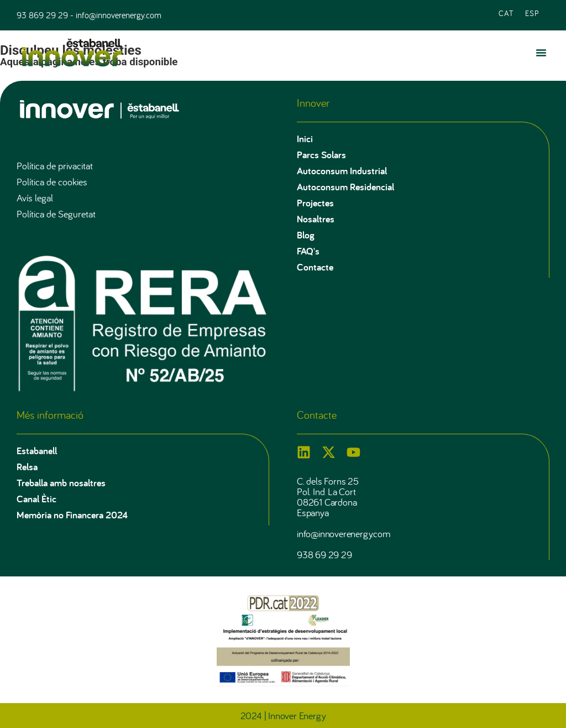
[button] (541, 53)
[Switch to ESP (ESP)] (532, 12)
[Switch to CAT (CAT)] (506, 12)
